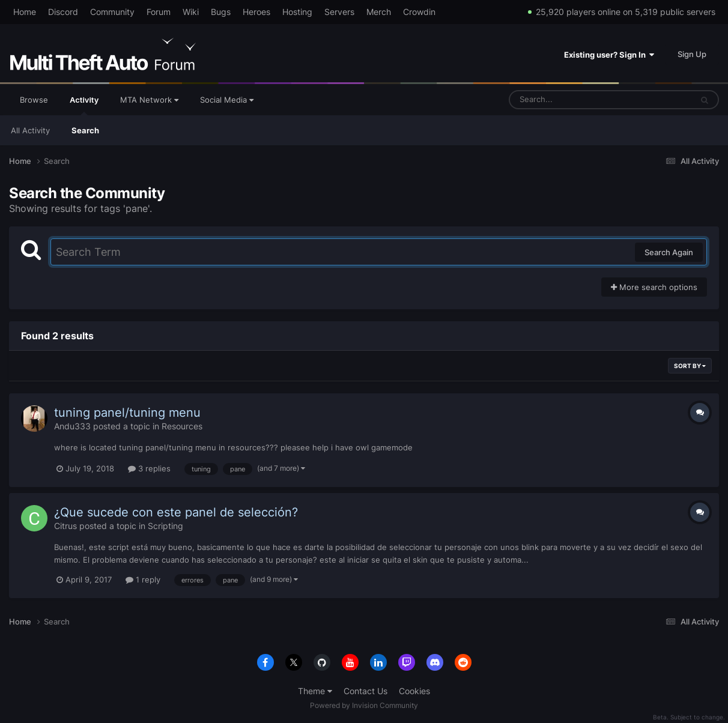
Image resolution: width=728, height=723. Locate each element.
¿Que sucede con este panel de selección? (176, 512)
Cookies (414, 691)
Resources (182, 426)
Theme (315, 691)
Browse (34, 100)
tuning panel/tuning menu (127, 413)
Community (112, 12)
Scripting (165, 526)
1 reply (143, 579)
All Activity (30, 130)
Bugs (221, 12)
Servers (339, 12)
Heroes (256, 12)
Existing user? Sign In (609, 55)
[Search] (569, 100)
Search (85, 130)
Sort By (690, 366)
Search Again (669, 252)
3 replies (149, 468)
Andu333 (72, 426)
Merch (379, 12)
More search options (654, 287)
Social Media (227, 100)
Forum (159, 12)
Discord (63, 12)
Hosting (297, 12)
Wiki (191, 12)
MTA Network (149, 100)
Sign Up (692, 54)
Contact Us (366, 691)
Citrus (65, 526)
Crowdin (419, 12)
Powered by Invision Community (364, 705)
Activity (84, 105)
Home (25, 12)
